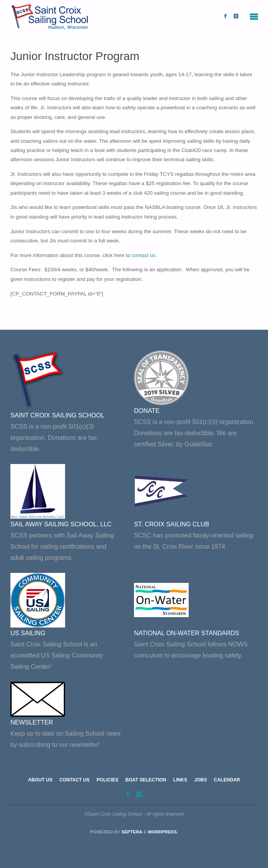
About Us (40, 780)
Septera (131, 832)
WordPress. (163, 832)
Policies (108, 780)
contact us (144, 255)
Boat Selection (146, 780)
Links (180, 780)
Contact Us (75, 780)
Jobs (200, 780)
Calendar (227, 780)
